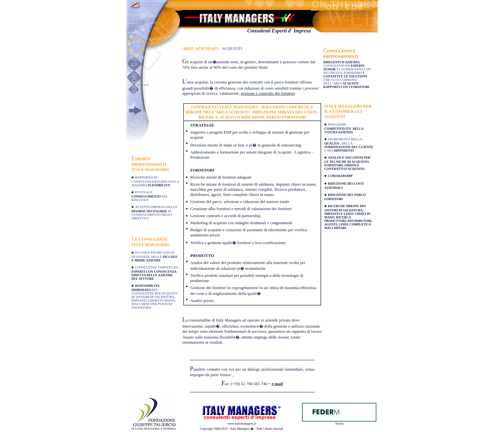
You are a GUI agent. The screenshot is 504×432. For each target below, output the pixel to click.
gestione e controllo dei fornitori (268, 93)
